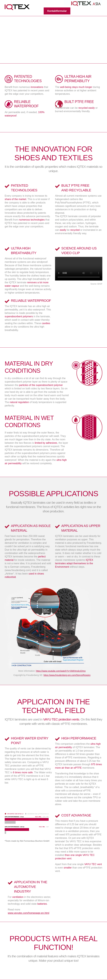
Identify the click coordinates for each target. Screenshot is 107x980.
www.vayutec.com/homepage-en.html (29, 913)
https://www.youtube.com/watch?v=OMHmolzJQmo (61, 671)
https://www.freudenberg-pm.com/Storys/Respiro (67, 675)
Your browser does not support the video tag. (79, 269)
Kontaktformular (57, 11)
